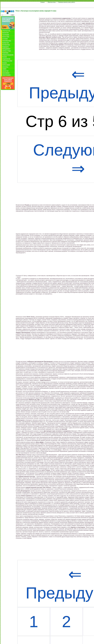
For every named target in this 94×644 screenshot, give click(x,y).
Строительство (7, 61)
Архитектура (6, 31)
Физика (5, 63)
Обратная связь (52, 2)
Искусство (6, 37)
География (6, 35)
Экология (5, 71)
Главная (42, 2)
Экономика (6, 73)
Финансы (5, 67)
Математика (6, 45)
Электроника (6, 75)
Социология (6, 59)
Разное (5, 57)
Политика (5, 53)
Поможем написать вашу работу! (67, 2)
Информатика (7, 41)
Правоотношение (8, 55)
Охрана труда (6, 51)
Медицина (5, 47)
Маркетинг (6, 43)
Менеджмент (6, 49)
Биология (5, 33)
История (5, 39)
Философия (6, 65)
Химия (4, 69)
